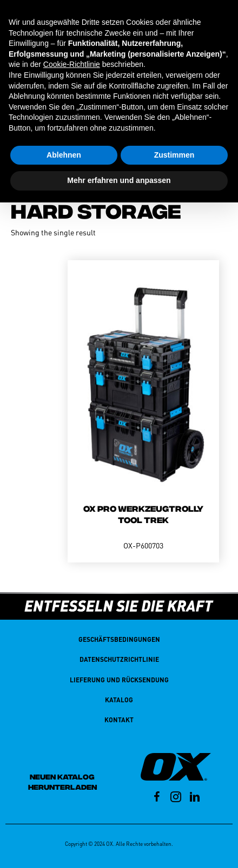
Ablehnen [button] (64, 155)
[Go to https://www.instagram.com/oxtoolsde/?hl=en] (176, 798)
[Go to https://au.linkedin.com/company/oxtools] (195, 798)
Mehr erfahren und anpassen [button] (119, 180)
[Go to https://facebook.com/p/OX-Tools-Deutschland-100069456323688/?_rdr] (157, 798)
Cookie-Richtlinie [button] (72, 64)
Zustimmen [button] (174, 155)
